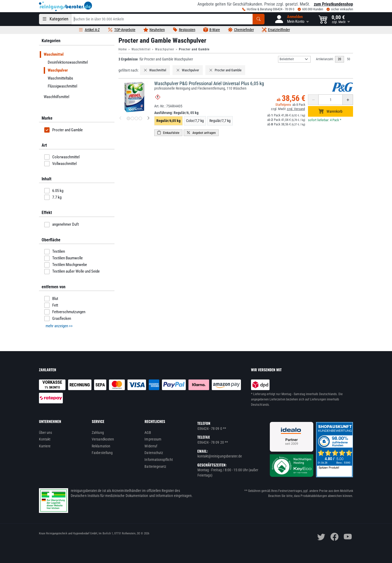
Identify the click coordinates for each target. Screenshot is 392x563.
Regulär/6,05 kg (168, 121)
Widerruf (151, 446)
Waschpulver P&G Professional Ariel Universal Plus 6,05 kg (209, 83)
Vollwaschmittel (60, 164)
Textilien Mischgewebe (66, 265)
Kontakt (45, 439)
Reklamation (101, 446)
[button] (292, 19)
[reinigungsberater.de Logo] (65, 6)
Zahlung (98, 433)
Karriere (45, 446)
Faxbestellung (102, 453)
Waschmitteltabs (60, 78)
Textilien (55, 252)
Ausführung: (176, 113)
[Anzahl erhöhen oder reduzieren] (331, 100)
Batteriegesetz (155, 466)
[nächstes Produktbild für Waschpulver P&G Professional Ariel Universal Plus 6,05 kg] (148, 118)
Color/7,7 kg (195, 121)
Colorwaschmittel (62, 157)
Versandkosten (103, 439)
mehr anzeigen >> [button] (59, 326)
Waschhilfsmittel (56, 97)
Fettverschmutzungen (65, 312)
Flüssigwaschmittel (62, 86)
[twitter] (321, 537)
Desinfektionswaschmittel (68, 62)
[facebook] (334, 537)
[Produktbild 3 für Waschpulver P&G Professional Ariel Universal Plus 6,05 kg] (136, 118)
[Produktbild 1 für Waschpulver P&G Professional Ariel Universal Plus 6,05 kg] (128, 118)
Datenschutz (154, 453)
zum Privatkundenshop (333, 4)
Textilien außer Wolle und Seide (72, 272)
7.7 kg (53, 197)
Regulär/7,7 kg (220, 121)
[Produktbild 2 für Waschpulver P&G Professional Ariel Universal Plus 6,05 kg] (132, 118)
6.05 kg (54, 191)
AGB (148, 433)
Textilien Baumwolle (63, 258)
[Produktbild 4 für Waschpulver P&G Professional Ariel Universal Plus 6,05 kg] (140, 118)
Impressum (153, 439)
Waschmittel (141, 49)
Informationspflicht (158, 460)
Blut (51, 299)
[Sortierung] (294, 59)
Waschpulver (165, 49)
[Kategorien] (55, 19)
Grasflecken (58, 318)
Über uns (46, 433)
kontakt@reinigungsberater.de (220, 456)
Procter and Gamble (63, 130)
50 (349, 59)
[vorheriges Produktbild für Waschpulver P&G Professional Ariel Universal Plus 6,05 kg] (120, 118)
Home (123, 49)
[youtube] (348, 537)
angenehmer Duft (61, 225)
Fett (51, 305)
